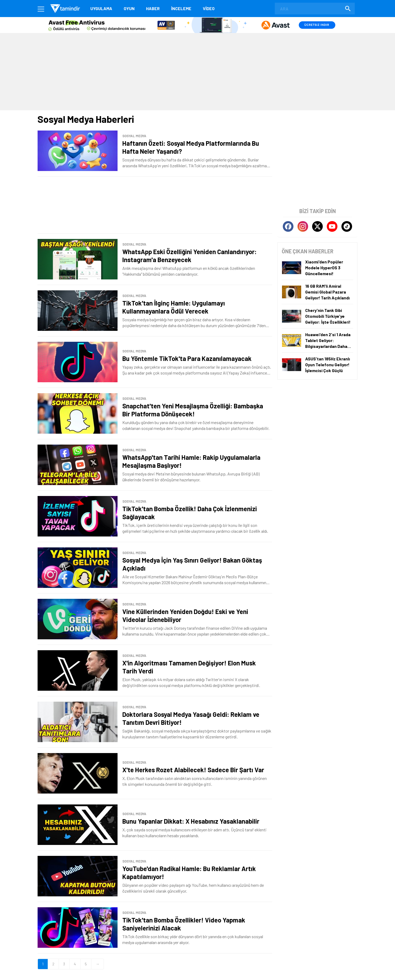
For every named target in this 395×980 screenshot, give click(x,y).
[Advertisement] (155, 205)
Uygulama (101, 8)
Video (209, 8)
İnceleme (181, 8)
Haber (153, 8)
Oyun (129, 8)
